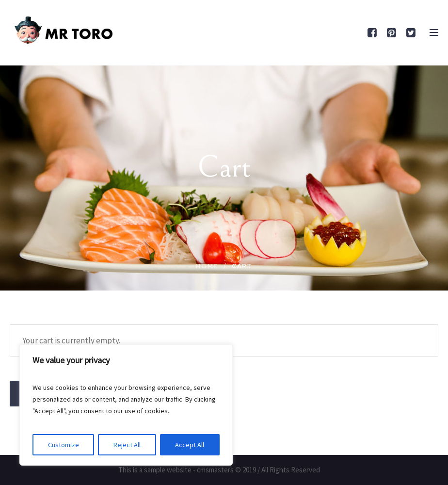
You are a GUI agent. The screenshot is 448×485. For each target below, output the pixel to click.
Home (207, 266)
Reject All (127, 445)
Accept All (190, 445)
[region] (126, 405)
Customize (64, 445)
